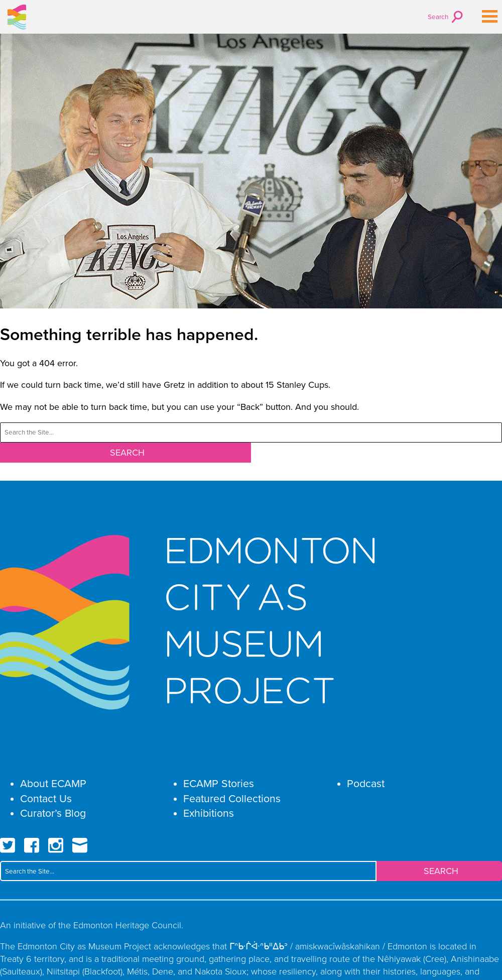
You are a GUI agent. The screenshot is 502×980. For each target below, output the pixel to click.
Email (80, 845)
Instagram (56, 845)
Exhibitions (209, 813)
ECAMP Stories (219, 783)
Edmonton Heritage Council (127, 925)
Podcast (366, 783)
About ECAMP (53, 783)
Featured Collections (232, 798)
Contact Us (46, 798)
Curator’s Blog (53, 813)
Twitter (8, 845)
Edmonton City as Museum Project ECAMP (17, 17)
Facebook (32, 845)
